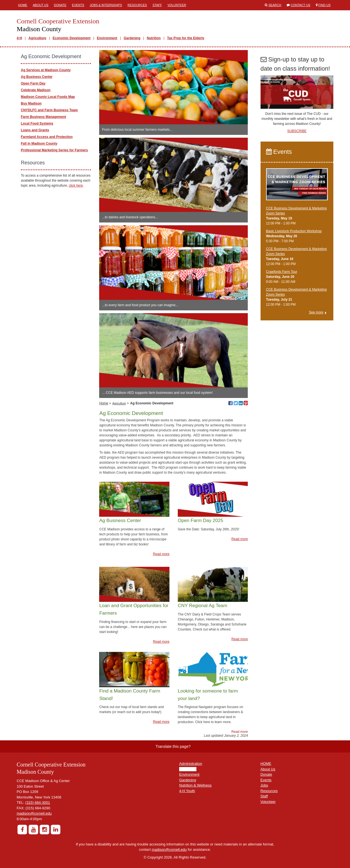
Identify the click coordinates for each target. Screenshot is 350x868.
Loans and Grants (35, 130)
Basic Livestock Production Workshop (294, 231)
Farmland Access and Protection (47, 137)
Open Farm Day (33, 83)
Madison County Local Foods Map (48, 97)
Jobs (264, 785)
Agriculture (37, 38)
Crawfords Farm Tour (282, 272)
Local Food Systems (37, 123)
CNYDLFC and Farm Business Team (49, 110)
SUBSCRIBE (297, 131)
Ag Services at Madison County (46, 70)
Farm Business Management (43, 117)
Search (275, 5)
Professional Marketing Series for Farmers (54, 150)
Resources (137, 5)
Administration (191, 764)
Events (78, 5)
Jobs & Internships (106, 5)
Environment (107, 38)
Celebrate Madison (36, 90)
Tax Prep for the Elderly (186, 38)
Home (23, 5)
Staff (157, 5)
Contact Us (300, 5)
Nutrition (154, 38)
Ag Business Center (37, 77)
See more (316, 312)
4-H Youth (187, 791)
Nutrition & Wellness (195, 785)
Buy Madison (31, 103)
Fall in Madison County (39, 144)
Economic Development (72, 38)
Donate (60, 5)
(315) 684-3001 (38, 803)
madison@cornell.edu (34, 813)
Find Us (324, 5)
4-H (19, 38)
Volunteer (177, 5)
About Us (41, 5)
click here (76, 186)
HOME (266, 764)
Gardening (132, 38)
